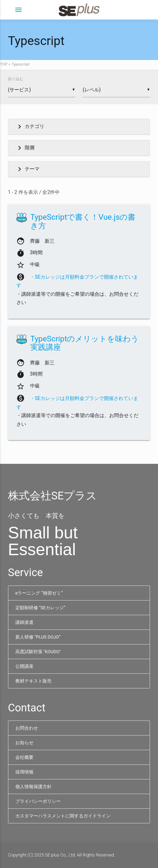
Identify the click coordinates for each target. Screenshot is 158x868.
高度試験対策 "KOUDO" (38, 652)
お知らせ (24, 743)
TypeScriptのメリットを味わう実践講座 (85, 343)
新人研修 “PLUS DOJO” (38, 637)
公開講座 (24, 666)
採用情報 (24, 772)
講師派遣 (24, 622)
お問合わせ (27, 728)
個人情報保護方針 (33, 787)
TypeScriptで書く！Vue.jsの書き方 (83, 221)
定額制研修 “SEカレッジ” (40, 608)
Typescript (21, 64)
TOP (4, 64)
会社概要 (24, 757)
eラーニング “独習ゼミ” (39, 593)
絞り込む (16, 79)
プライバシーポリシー (38, 801)
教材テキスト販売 (33, 681)
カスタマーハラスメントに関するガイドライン (63, 816)
